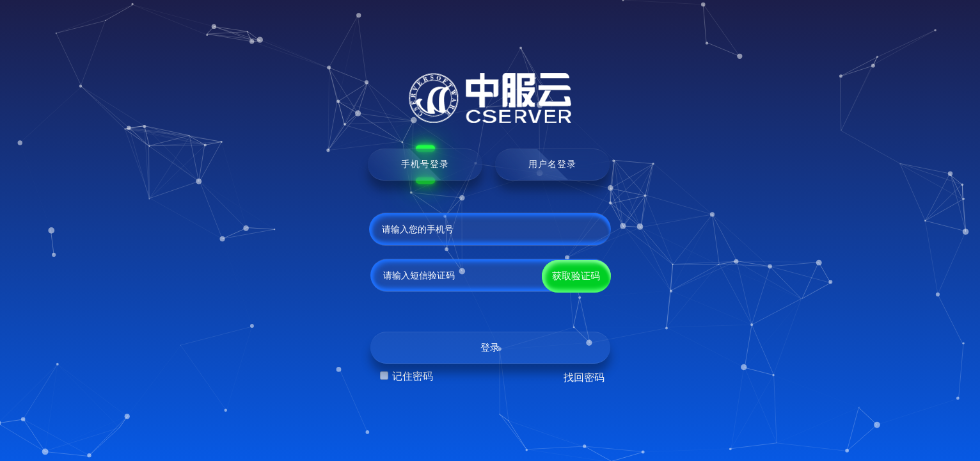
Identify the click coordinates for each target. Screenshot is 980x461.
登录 (490, 348)
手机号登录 (425, 164)
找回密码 (584, 377)
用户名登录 (552, 164)
